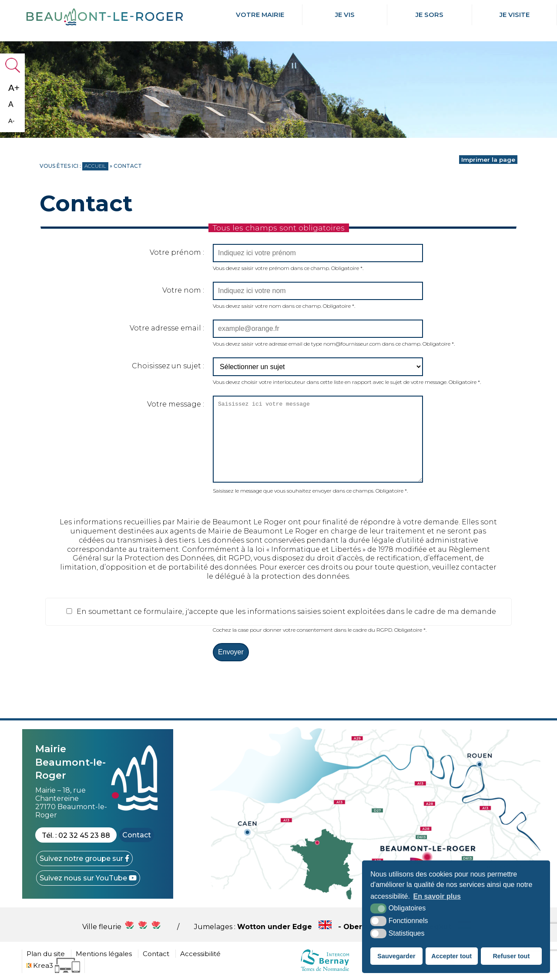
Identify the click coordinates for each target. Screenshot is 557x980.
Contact (137, 835)
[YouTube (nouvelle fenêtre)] (88, 878)
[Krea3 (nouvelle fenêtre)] (53, 965)
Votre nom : (183, 290)
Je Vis (345, 15)
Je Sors (430, 15)
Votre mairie (260, 15)
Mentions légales (104, 954)
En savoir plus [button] (437, 896)
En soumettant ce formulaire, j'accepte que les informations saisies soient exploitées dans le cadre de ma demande (280, 612)
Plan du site (46, 954)
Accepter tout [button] (451, 956)
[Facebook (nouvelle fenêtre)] (84, 858)
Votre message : (176, 404)
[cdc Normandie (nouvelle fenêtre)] (325, 971)
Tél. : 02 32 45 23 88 (76, 835)
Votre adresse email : (167, 328)
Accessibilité (200, 954)
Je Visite (514, 15)
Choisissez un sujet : (168, 366)
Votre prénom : (177, 252)
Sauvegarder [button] (396, 956)
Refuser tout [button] (511, 956)
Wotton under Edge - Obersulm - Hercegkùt (356, 927)
